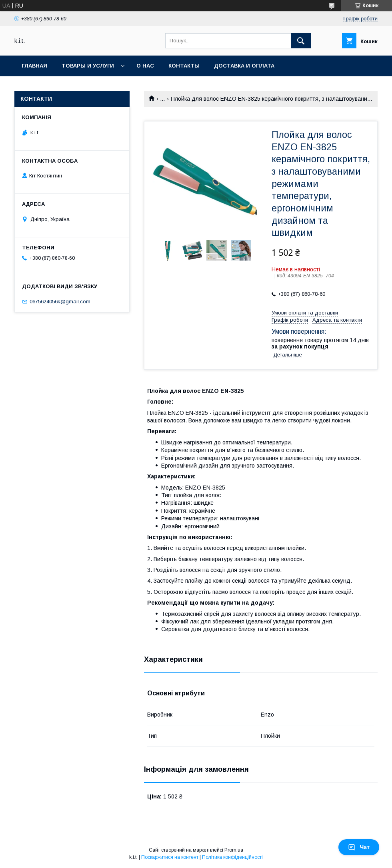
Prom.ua (234, 850)
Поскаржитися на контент (170, 857)
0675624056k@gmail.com (60, 302)
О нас (145, 66)
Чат (359, 847)
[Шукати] (301, 41)
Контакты (184, 66)
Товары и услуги (88, 66)
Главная (34, 66)
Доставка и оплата (244, 66)
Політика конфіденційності (232, 857)
